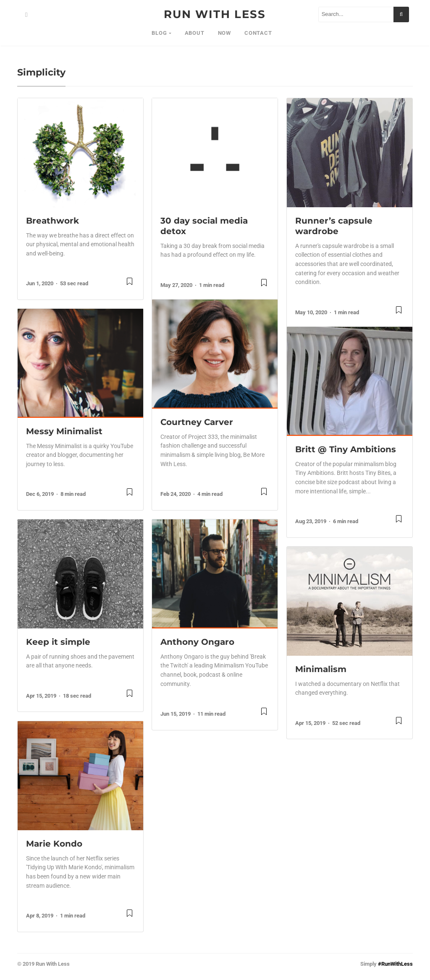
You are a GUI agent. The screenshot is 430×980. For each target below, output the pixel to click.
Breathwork (52, 221)
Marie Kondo (54, 844)
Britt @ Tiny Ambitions (346, 449)
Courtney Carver (197, 422)
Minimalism (321, 669)
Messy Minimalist (64, 431)
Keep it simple (58, 642)
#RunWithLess (395, 964)
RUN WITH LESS (215, 14)
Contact (258, 33)
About (195, 33)
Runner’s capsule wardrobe (334, 226)
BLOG (159, 33)
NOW (224, 33)
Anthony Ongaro (197, 642)
